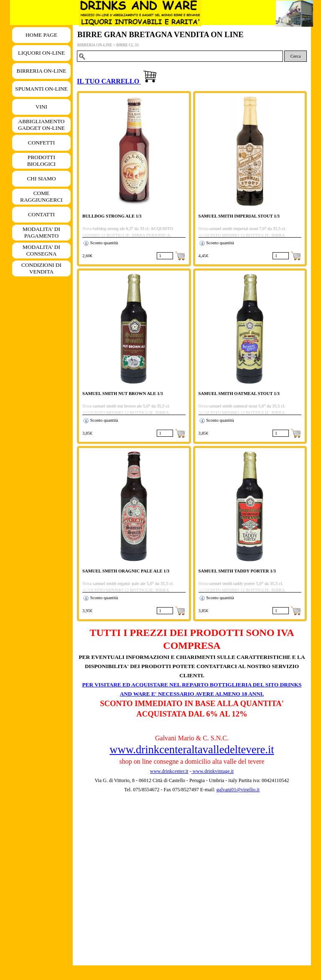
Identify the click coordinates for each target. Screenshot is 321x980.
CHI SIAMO (41, 179)
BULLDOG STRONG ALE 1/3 (112, 216)
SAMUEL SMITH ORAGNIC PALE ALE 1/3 (126, 571)
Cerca (296, 56)
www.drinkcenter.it (169, 771)
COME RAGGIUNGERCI (41, 196)
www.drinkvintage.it (213, 771)
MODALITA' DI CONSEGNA (41, 250)
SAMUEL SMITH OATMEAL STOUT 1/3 (239, 394)
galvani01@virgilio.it (238, 790)
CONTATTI (41, 214)
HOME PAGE (41, 35)
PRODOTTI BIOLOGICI (41, 161)
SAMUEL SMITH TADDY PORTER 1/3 (237, 571)
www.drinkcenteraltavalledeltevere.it (192, 750)
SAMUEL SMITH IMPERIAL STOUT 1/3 (239, 216)
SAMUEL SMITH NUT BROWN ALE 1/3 (123, 394)
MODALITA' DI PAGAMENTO (41, 232)
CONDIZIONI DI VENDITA (41, 268)
